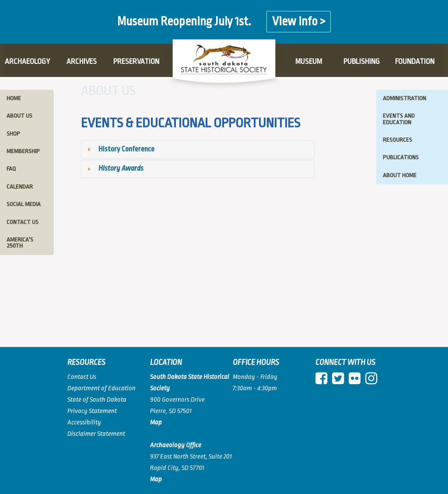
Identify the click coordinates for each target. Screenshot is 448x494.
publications (401, 157)
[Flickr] (356, 381)
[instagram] (373, 381)
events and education (399, 119)
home (14, 98)
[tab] (198, 149)
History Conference (126, 149)
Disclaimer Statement (96, 434)
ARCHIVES (82, 61)
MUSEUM (309, 61)
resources (397, 140)
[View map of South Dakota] (156, 422)
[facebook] (323, 381)
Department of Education (101, 388)
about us (19, 116)
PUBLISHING (362, 61)
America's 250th (20, 243)
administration (404, 98)
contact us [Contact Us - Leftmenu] (23, 222)
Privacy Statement (92, 411)
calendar (20, 187)
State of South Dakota (97, 400)
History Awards (121, 168)
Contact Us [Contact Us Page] (82, 377)
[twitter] (340, 381)
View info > (299, 22)
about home (400, 175)
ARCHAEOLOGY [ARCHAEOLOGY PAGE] (27, 61)
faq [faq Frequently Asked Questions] (11, 169)
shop (13, 134)
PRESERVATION (136, 61)
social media (24, 204)
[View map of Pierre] (156, 479)
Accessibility (84, 422)
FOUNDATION (415, 61)
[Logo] (224, 65)
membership (23, 151)
